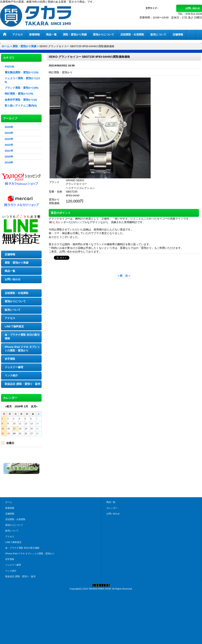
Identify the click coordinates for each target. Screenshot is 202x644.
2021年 (9, 151)
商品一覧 (10, 271)
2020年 (9, 157)
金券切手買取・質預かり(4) (21, 100)
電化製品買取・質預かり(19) (22, 72)
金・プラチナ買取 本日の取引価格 (22, 337)
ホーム (9, 502)
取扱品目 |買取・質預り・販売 (23, 384)
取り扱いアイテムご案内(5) (21, 106)
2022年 (9, 145)
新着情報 (10, 508)
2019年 (9, 162)
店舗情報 (10, 254)
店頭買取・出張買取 (17, 293)
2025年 (9, 127)
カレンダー (112, 508)
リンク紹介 (11, 375)
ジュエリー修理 (14, 367)
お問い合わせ (193, 8)
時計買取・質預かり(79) (19, 94)
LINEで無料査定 (14, 326)
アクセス (10, 318)
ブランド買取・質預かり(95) (22, 88)
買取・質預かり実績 (17, 263)
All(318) (9, 67)
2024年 (9, 133)
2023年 (9, 139)
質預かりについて (15, 301)
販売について (13, 310)
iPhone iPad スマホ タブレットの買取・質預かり (22, 349)
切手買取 (10, 359)
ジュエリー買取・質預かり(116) (22, 80)
